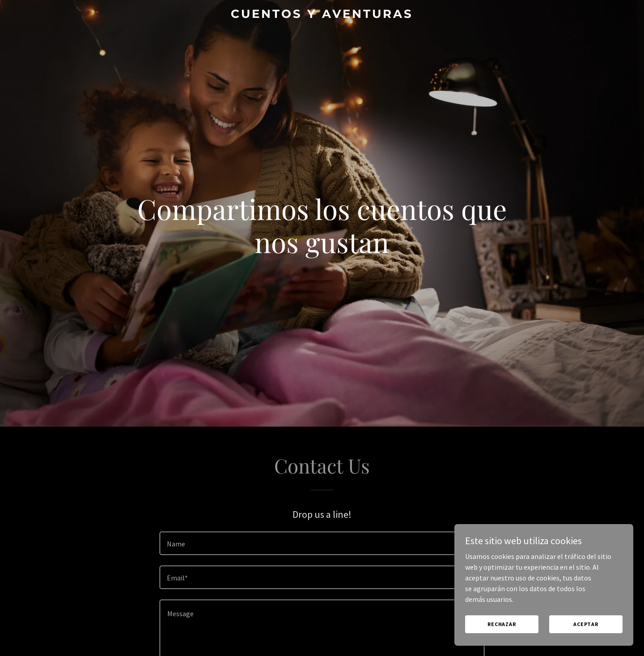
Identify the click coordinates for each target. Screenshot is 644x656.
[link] (322, 15)
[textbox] (322, 543)
